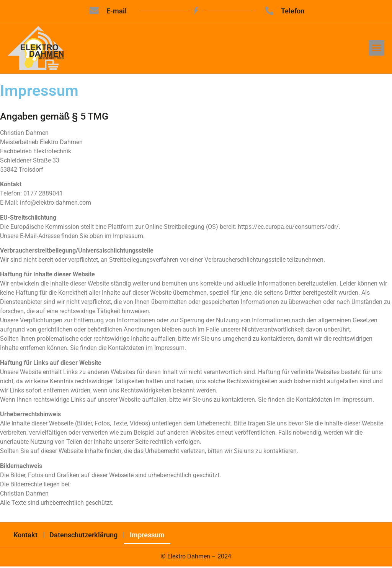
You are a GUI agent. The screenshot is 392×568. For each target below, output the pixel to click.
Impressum (148, 536)
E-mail (117, 11)
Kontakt (25, 536)
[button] (377, 48)
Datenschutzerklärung (84, 536)
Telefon (293, 11)
